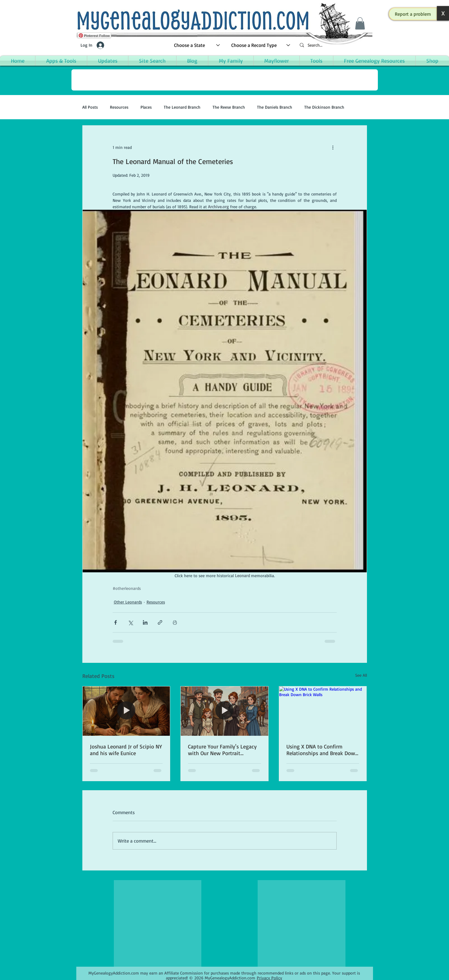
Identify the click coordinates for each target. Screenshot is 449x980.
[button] (413, 14)
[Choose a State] (197, 45)
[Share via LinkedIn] (145, 622)
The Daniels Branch (275, 107)
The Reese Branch (229, 107)
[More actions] (333, 147)
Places (146, 107)
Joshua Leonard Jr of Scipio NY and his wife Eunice (126, 750)
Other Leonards (128, 602)
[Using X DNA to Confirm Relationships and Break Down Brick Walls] (323, 711)
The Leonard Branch (182, 107)
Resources (119, 107)
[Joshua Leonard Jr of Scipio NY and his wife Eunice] (126, 711)
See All (361, 675)
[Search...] (334, 45)
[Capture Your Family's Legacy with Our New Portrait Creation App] (224, 711)
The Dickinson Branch (324, 107)
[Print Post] (175, 622)
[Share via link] (160, 622)
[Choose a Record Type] (261, 45)
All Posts (90, 107)
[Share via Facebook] (116, 622)
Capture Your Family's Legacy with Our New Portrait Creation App (222, 750)
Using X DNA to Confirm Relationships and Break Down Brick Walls (322, 750)
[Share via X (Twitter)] (130, 622)
